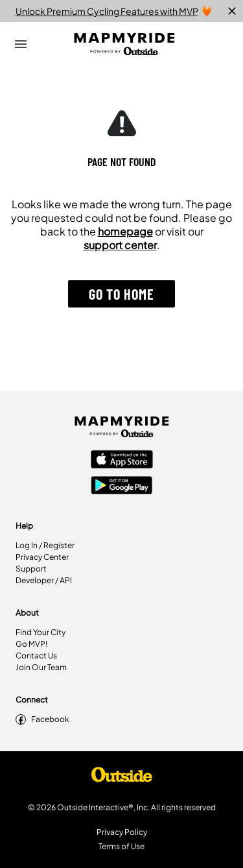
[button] (121, 294)
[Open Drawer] (21, 44)
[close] (232, 11)
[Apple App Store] (122, 461)
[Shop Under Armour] (122, 778)
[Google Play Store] (122, 487)
